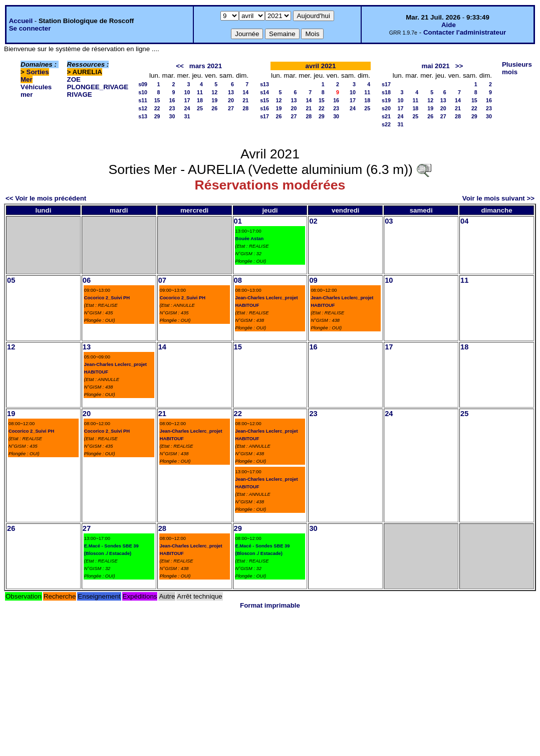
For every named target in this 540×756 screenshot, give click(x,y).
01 (238, 221)
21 (245, 100)
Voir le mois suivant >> (498, 198)
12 (214, 92)
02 (313, 221)
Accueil (21, 21)
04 (464, 221)
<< (180, 66)
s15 (264, 100)
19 (214, 100)
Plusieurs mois (517, 68)
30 (172, 116)
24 (187, 108)
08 (238, 280)
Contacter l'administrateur (465, 32)
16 (172, 100)
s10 (143, 92)
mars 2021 (206, 66)
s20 (386, 108)
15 (157, 100)
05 (11, 280)
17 (187, 100)
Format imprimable (270, 605)
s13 (143, 116)
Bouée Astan (250, 239)
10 (187, 92)
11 (200, 92)
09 (313, 280)
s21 (386, 116)
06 (87, 280)
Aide (449, 25)
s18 (386, 92)
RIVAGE (80, 94)
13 (231, 92)
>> (459, 66)
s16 (264, 108)
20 (231, 100)
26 (214, 108)
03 (389, 221)
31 (187, 116)
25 (200, 108)
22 (157, 108)
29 (157, 116)
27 (231, 108)
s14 (264, 92)
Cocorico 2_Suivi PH (107, 298)
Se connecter (30, 28)
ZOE (74, 79)
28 (245, 108)
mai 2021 (435, 66)
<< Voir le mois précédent (46, 198)
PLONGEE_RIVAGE (98, 87)
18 (200, 100)
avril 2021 (321, 66)
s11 (143, 100)
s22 (386, 124)
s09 (143, 84)
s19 (386, 100)
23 (172, 108)
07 (162, 280)
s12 (143, 108)
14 (245, 92)
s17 (264, 116)
